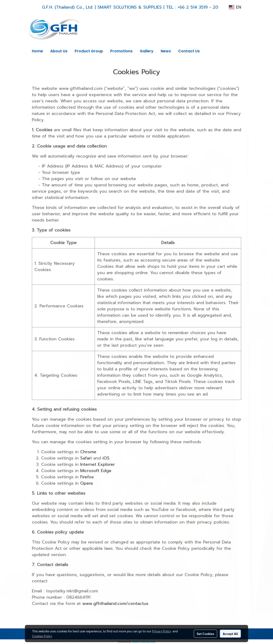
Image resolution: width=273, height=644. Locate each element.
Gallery (147, 51)
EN (235, 7)
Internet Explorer (98, 464)
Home (37, 51)
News (166, 51)
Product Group (89, 51)
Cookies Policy (42, 636)
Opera (87, 483)
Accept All (230, 634)
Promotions (121, 51)
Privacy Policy (162, 631)
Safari (86, 458)
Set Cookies (205, 634)
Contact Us (189, 51)
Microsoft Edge (96, 471)
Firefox (87, 477)
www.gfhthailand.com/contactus (115, 604)
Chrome (88, 452)
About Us (59, 51)
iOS (106, 458)
